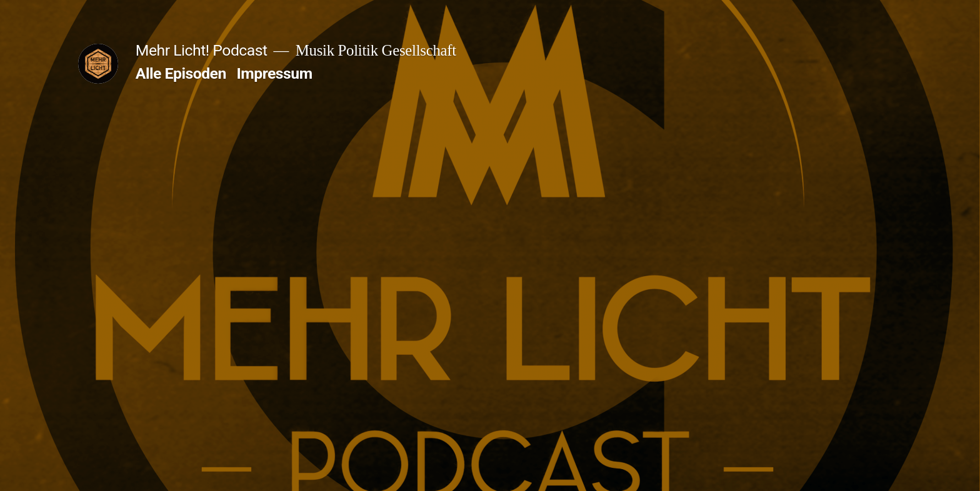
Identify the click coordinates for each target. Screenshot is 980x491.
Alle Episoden (181, 73)
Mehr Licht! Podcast (202, 50)
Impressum (275, 73)
